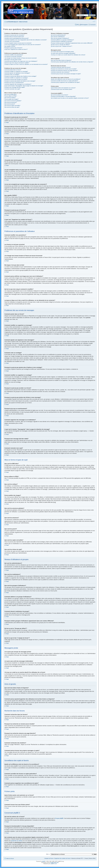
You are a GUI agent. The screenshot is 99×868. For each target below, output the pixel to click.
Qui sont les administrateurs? (58, 35)
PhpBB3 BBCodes (54, 862)
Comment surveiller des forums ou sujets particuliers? (65, 81)
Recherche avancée (90, 17)
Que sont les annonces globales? (13, 101)
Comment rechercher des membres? (60, 72)
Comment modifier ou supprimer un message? (16, 71)
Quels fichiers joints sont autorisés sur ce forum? (63, 88)
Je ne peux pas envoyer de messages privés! (62, 52)
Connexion (93, 25)
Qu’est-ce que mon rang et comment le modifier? (17, 63)
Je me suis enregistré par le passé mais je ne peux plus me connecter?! (23, 45)
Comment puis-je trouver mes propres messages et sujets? (66, 74)
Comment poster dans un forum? (13, 70)
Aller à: (48, 854)
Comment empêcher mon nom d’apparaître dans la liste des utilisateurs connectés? (26, 40)
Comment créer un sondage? (12, 75)
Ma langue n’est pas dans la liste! (13, 60)
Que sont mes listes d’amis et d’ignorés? (61, 60)
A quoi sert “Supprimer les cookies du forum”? (16, 49)
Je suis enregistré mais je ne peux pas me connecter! (18, 43)
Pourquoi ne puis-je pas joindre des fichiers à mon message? (20, 81)
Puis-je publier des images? (11, 99)
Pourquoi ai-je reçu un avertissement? (14, 83)
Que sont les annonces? (11, 102)
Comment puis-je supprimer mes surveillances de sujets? (65, 82)
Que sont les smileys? (10, 98)
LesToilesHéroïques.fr (12, 22)
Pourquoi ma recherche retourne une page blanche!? (64, 71)
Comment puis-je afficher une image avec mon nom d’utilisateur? (21, 61)
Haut (7, 122)
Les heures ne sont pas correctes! (13, 56)
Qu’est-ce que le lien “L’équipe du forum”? (62, 46)
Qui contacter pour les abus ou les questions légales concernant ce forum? (70, 98)
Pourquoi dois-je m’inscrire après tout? (14, 37)
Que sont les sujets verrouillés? (12, 105)
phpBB (43, 861)
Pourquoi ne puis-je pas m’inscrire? (13, 48)
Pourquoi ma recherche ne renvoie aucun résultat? (64, 69)
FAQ (78, 25)
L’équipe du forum (49, 858)
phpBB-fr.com (54, 864)
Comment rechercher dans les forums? (61, 67)
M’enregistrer (84, 25)
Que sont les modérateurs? (58, 37)
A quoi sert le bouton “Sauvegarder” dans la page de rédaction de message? (24, 86)
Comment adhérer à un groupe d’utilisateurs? (62, 40)
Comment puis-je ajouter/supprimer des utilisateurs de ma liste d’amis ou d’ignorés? (72, 62)
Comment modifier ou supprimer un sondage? (16, 78)
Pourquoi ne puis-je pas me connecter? (14, 35)
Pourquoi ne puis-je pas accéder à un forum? (16, 79)
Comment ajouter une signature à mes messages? (17, 73)
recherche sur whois (16, 841)
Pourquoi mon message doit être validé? (15, 87)
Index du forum (23, 22)
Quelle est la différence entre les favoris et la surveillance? (66, 79)
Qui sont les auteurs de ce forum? (60, 95)
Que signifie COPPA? (10, 46)
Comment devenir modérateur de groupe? (62, 41)
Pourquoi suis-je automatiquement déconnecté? (17, 38)
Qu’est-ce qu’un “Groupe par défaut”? (60, 45)
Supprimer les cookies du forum (62, 858)
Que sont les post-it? (10, 104)
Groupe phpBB (59, 818)
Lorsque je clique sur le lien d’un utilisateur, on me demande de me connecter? (26, 64)
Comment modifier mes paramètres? (14, 55)
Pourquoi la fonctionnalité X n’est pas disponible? (63, 96)
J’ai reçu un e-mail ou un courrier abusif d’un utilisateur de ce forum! (68, 55)
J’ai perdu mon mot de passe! (12, 41)
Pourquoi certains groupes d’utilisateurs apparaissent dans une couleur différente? (72, 43)
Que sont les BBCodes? (11, 94)
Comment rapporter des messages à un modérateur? (18, 84)
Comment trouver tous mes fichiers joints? (62, 89)
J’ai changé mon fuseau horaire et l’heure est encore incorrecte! (21, 58)
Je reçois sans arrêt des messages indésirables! (63, 53)
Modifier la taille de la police (94, 21)
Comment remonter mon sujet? (12, 89)
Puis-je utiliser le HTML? (11, 96)
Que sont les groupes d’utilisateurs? (60, 38)
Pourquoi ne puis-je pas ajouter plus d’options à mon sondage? (20, 76)
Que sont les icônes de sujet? (12, 107)
